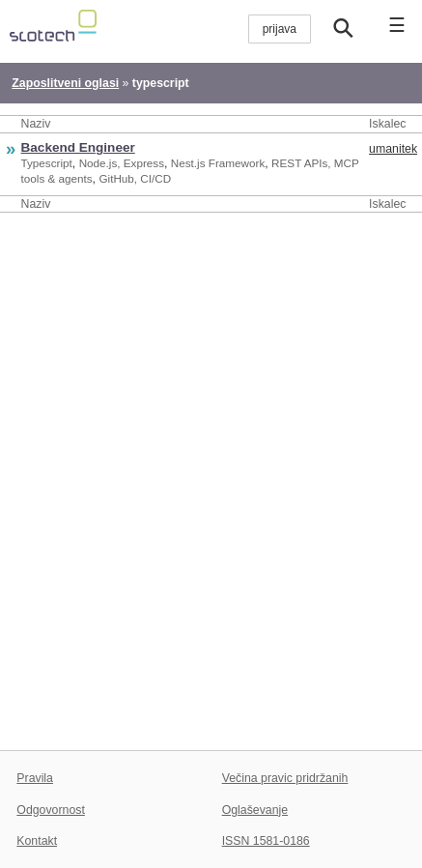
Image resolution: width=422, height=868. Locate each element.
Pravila (35, 778)
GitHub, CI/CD (135, 178)
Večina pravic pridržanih (285, 778)
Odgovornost (51, 810)
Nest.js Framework (218, 163)
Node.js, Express (122, 163)
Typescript (47, 163)
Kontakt (37, 841)
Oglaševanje (255, 810)
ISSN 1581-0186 (266, 841)
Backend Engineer (78, 147)
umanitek (393, 149)
